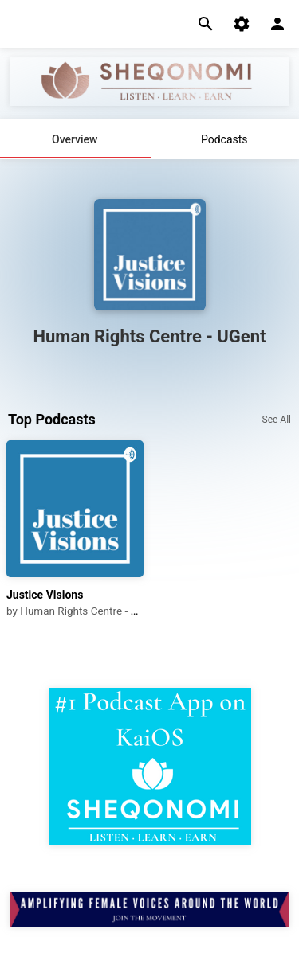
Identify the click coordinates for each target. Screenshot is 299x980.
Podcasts (224, 139)
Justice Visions (45, 595)
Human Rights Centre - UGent (90, 611)
